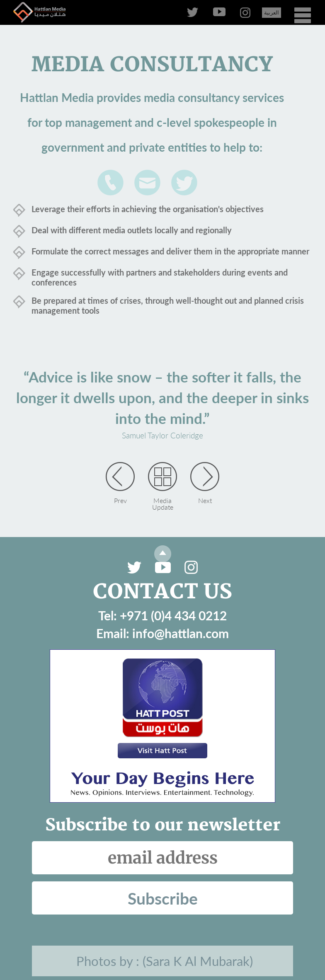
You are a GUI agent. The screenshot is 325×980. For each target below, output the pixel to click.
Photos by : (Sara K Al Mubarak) (165, 961)
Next (205, 500)
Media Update (163, 503)
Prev (120, 500)
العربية (272, 12)
